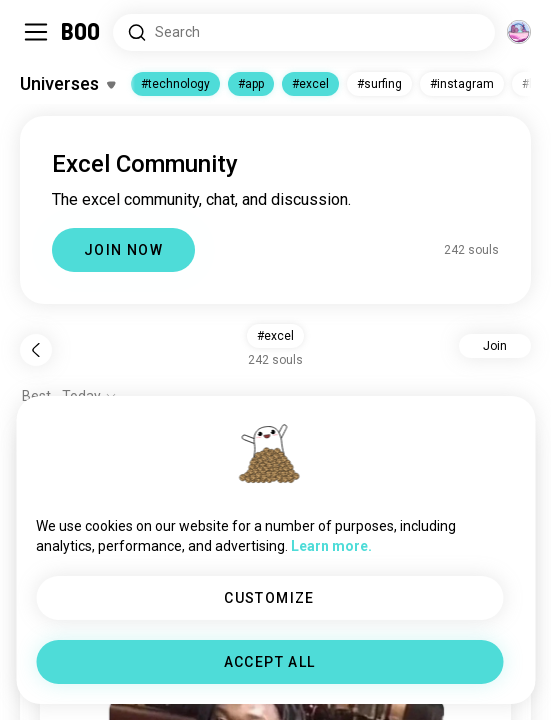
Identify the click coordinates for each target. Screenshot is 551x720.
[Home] (81, 32)
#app (251, 84)
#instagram (462, 84)
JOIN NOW (123, 250)
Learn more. (331, 546)
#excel (310, 84)
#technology (175, 84)
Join (495, 346)
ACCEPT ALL (270, 662)
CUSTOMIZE (269, 598)
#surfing (379, 84)
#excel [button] (275, 336)
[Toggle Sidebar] (36, 32)
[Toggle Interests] (67, 84)
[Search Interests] (304, 32)
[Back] (36, 350)
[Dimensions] (519, 32)
